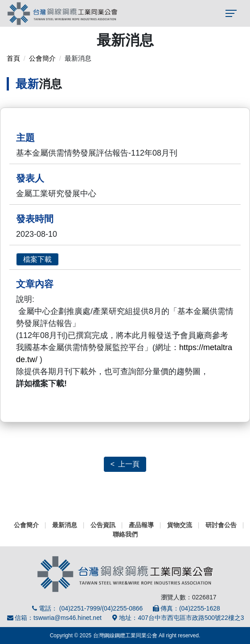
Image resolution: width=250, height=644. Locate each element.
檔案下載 (37, 259)
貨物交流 (180, 525)
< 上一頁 (125, 464)
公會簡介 (42, 58)
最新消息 (65, 525)
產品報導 (141, 525)
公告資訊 (103, 525)
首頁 (13, 58)
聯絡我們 (125, 534)
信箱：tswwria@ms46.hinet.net (54, 618)
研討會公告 (221, 525)
